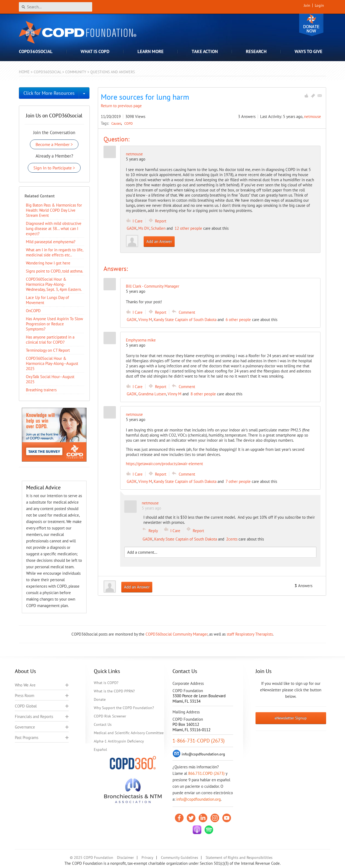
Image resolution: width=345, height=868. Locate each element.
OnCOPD (33, 311)
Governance (25, 727)
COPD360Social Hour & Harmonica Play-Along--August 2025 (52, 363)
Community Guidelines (180, 857)
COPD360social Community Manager (177, 634)
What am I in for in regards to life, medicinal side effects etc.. (54, 252)
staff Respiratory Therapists (250, 634)
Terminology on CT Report (48, 350)
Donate (311, 25)
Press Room (25, 696)
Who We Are (25, 685)
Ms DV (144, 228)
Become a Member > (54, 144)
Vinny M (145, 320)
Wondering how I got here (48, 263)
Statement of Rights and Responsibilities (239, 857)
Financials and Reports (34, 717)
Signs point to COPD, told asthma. (54, 271)
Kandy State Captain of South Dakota (185, 320)
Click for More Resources (49, 93)
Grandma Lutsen (152, 394)
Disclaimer (125, 857)
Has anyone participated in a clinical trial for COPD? (50, 340)
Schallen (158, 228)
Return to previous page (121, 106)
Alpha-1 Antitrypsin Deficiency (119, 741)
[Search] (56, 7)
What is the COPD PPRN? (114, 691)
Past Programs (27, 738)
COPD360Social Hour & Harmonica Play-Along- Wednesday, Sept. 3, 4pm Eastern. (54, 284)
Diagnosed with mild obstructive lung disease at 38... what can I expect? (54, 229)
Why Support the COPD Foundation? (124, 708)
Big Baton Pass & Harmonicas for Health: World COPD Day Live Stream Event (54, 210)
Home (24, 72)
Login (319, 5)
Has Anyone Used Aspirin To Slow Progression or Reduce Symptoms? (54, 324)
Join (307, 5)
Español (100, 750)
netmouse (313, 116)
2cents (232, 539)
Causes (117, 123)
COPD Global (26, 706)
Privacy (147, 857)
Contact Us (103, 724)
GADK (132, 228)
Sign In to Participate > (54, 168)
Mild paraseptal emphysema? (51, 242)
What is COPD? (106, 683)
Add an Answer (159, 241)
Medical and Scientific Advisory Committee (129, 733)
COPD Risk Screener (110, 716)
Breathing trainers (41, 390)
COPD (129, 123)
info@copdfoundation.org (199, 799)
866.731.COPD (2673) (206, 773)
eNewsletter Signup (291, 718)
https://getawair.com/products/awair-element (164, 464)
